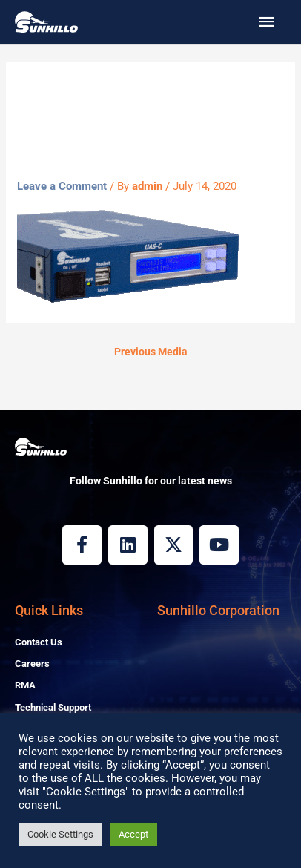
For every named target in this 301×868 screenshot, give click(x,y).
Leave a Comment (62, 186)
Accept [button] (133, 834)
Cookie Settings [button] (60, 834)
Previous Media (151, 352)
